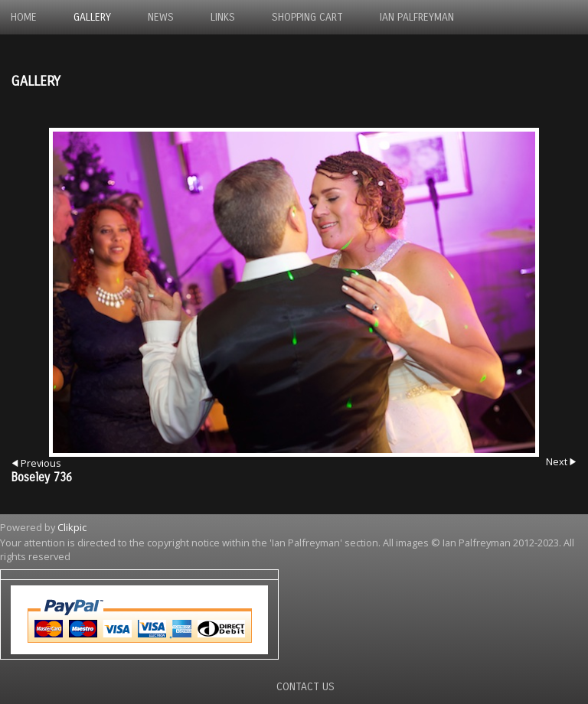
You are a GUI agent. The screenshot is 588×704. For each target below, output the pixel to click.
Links (223, 17)
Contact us (305, 687)
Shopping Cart (307, 17)
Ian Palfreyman (417, 17)
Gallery (92, 17)
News (161, 17)
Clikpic (72, 527)
